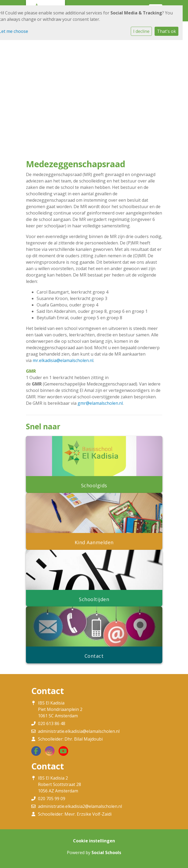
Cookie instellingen (94, 841)
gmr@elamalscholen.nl (100, 403)
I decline (141, 31)
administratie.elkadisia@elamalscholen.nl (79, 731)
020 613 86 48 (52, 723)
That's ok (166, 31)
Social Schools (106, 853)
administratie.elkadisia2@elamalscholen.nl (80, 806)
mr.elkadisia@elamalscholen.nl (63, 360)
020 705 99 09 (52, 799)
